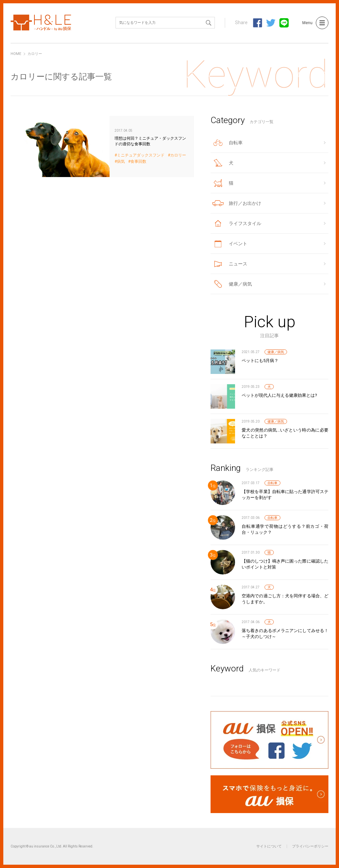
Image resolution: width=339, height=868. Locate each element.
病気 (121, 162)
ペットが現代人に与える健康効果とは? (279, 395)
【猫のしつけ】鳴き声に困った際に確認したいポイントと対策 (285, 564)
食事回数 (138, 162)
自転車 (272, 483)
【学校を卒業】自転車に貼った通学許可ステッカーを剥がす (285, 495)
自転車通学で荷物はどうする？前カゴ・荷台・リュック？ (285, 529)
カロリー (178, 155)
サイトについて (269, 846)
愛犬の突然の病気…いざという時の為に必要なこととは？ (285, 433)
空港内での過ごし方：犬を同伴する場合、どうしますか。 (285, 599)
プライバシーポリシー (310, 846)
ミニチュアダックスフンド (141, 155)
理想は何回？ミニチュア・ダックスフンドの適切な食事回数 (102, 146)
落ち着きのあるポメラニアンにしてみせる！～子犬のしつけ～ (285, 634)
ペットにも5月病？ (260, 361)
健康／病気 (276, 352)
